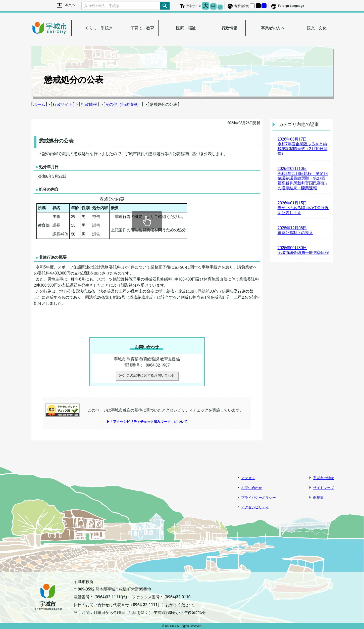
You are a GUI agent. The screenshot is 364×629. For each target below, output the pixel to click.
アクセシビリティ (255, 507)
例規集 (318, 498)
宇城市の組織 (323, 478)
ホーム (39, 104)
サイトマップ (323, 488)
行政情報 (89, 104)
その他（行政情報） (123, 104)
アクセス (248, 478)
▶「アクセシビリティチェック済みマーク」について (147, 422)
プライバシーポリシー (258, 498)
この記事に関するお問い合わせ (147, 375)
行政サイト (63, 104)
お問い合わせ (251, 488)
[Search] (121, 6)
